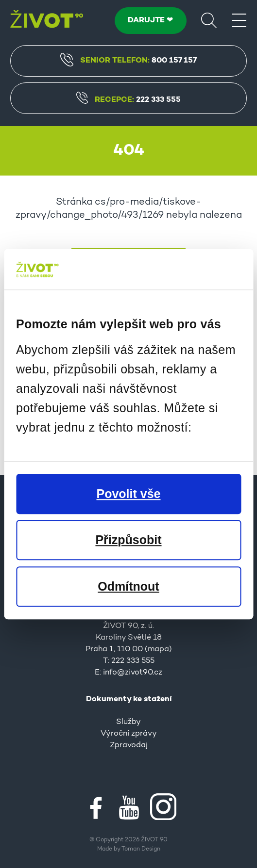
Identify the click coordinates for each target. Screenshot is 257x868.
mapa (158, 649)
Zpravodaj (129, 745)
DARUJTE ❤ (150, 20)
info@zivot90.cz (133, 673)
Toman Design (141, 849)
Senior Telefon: (128, 60)
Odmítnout (128, 586)
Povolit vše (129, 494)
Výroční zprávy (129, 734)
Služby (128, 722)
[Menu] (239, 20)
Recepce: (128, 100)
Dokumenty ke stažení (129, 699)
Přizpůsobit (128, 540)
